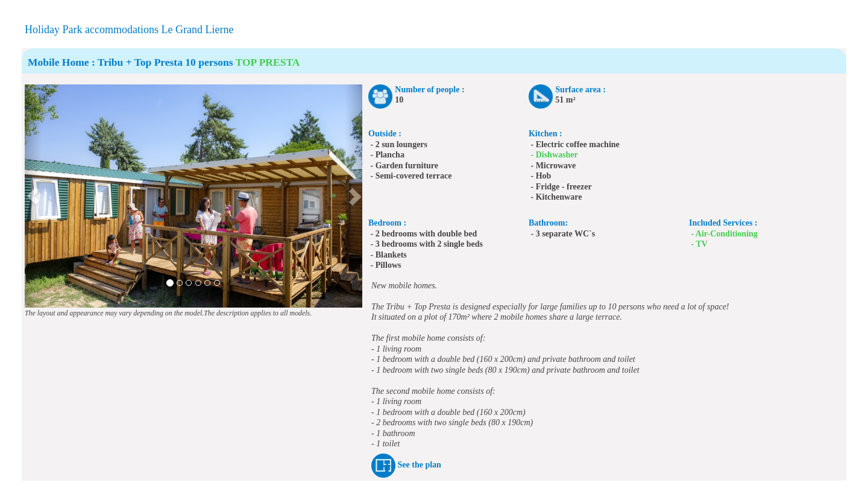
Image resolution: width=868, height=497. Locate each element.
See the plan (420, 465)
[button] (33, 196)
